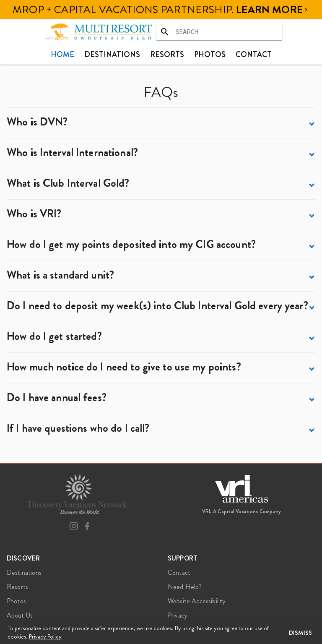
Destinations (112, 55)
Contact (254, 55)
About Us (20, 615)
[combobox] (219, 32)
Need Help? (185, 587)
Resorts (167, 55)
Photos (210, 55)
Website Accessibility (196, 601)
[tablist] (161, 55)
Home (62, 55)
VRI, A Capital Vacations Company (242, 511)
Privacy (177, 615)
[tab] (62, 55)
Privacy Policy (45, 636)
